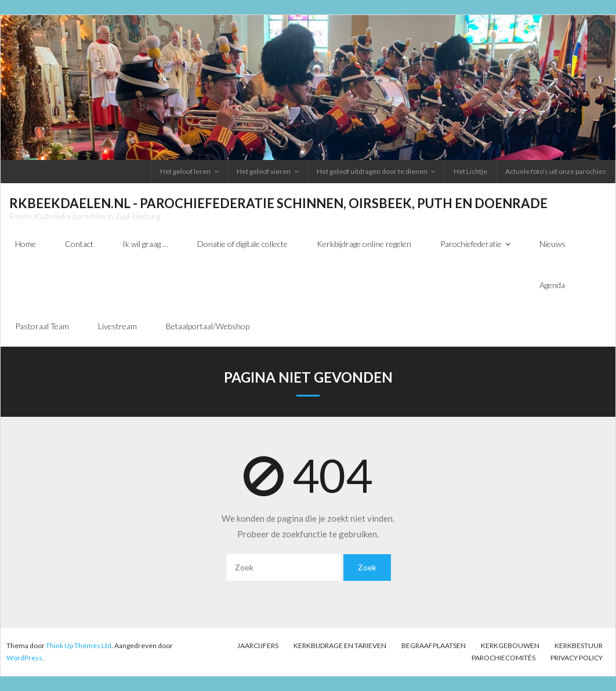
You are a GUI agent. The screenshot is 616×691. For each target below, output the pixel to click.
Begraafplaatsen (434, 645)
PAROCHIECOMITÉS (503, 658)
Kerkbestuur (579, 645)
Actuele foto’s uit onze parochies (556, 171)
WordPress (24, 658)
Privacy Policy (577, 658)
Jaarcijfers (258, 645)
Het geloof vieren (264, 171)
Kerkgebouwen (510, 645)
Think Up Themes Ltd (79, 645)
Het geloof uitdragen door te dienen (372, 171)
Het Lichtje (470, 171)
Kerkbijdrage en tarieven (340, 645)
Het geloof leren (185, 171)
